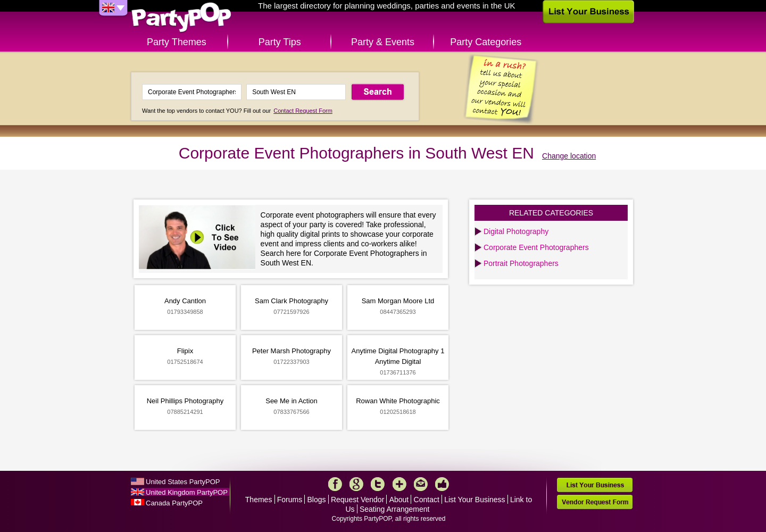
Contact (427, 500)
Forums (290, 500)
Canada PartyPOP (174, 503)
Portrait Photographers (521, 263)
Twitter (378, 484)
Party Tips (280, 42)
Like (442, 484)
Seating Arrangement (395, 509)
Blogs (317, 500)
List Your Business (474, 500)
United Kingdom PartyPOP (187, 492)
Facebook (335, 484)
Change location (569, 156)
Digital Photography (516, 231)
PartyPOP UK (181, 18)
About (399, 500)
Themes (259, 500)
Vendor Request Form (595, 502)
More (399, 484)
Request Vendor (357, 500)
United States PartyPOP (183, 482)
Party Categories (486, 42)
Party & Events (383, 42)
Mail (421, 484)
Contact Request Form (303, 111)
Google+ (356, 484)
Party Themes (177, 42)
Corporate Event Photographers (536, 247)
